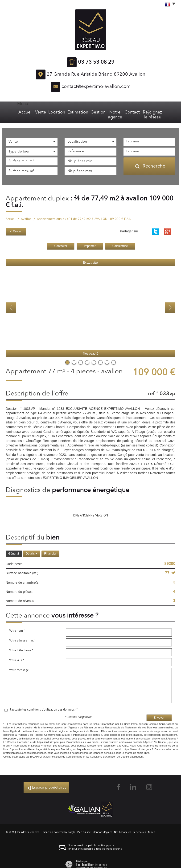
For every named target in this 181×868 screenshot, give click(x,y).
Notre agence (109, 112)
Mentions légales (102, 826)
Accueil (14, 112)
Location (47, 112)
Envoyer (159, 712)
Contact (131, 112)
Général (14, 547)
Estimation (67, 112)
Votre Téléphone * (21, 644)
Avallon (26, 214)
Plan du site (84, 826)
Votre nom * (17, 624)
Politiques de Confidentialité (66, 751)
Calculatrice (120, 240)
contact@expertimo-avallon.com (96, 87)
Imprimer (90, 240)
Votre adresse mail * (22, 634)
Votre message (19, 664)
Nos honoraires (123, 826)
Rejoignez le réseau (157, 112)
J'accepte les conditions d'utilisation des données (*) (44, 703)
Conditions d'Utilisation (103, 751)
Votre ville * (17, 654)
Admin (151, 826)
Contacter (61, 240)
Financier (50, 547)
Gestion (87, 112)
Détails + (31, 547)
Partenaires (139, 826)
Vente (30, 112)
